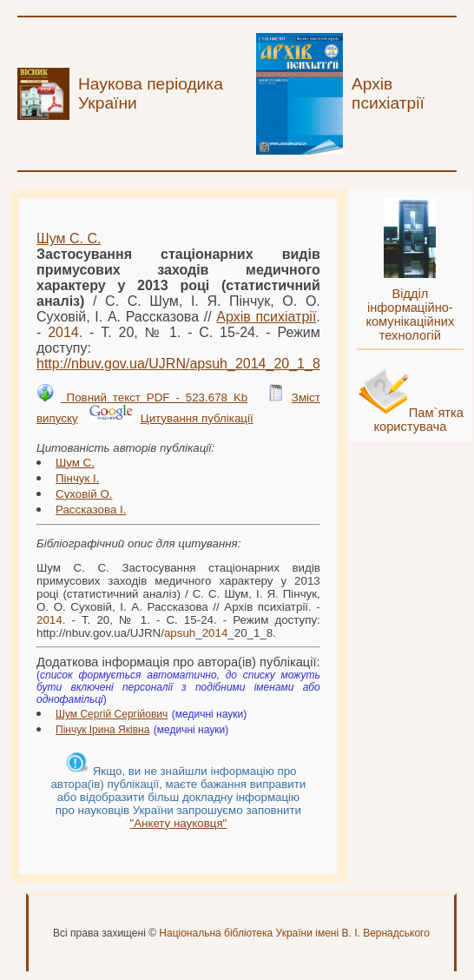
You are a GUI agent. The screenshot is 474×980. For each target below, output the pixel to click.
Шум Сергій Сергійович (112, 714)
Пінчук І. (77, 478)
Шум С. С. (69, 238)
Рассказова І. (91, 510)
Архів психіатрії (266, 317)
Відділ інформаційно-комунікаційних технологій (410, 315)
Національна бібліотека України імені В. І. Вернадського (294, 933)
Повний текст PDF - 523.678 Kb (155, 397)
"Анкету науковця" (178, 823)
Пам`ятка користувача (418, 420)
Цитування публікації (197, 418)
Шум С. (75, 463)
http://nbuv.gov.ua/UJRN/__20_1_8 (178, 364)
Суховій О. (84, 494)
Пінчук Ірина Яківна (102, 730)
